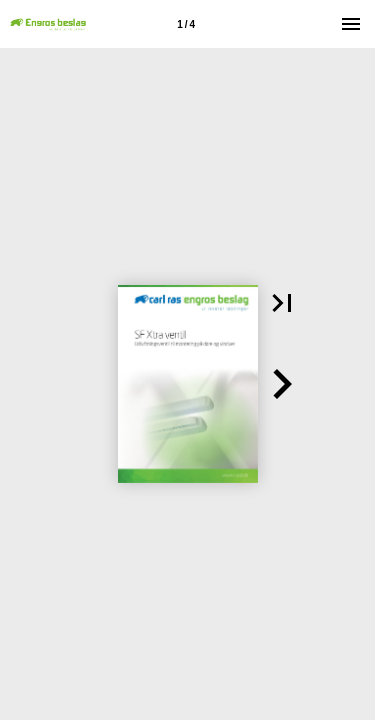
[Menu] (351, 24)
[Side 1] (186, 24)
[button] (282, 303)
